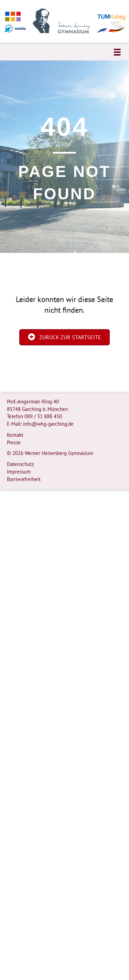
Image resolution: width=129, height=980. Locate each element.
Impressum (19, 472)
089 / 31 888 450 (43, 416)
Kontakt (15, 435)
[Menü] (117, 52)
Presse (14, 442)
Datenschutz (20, 464)
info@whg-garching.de (48, 424)
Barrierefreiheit (24, 479)
